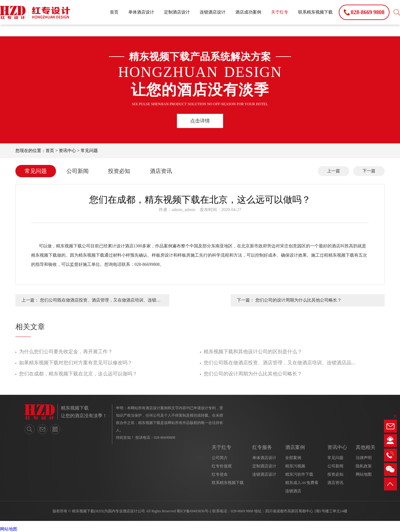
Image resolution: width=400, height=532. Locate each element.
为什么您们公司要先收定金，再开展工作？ (66, 352)
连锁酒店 (293, 491)
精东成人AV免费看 (302, 483)
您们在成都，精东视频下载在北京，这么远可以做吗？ (78, 374)
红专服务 (262, 447)
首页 (114, 12)
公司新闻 (78, 171)
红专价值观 (222, 466)
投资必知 (119, 171)
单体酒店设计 (141, 12)
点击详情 (200, 121)
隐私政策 (364, 466)
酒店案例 (295, 447)
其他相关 (366, 447)
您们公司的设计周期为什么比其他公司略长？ (298, 300)
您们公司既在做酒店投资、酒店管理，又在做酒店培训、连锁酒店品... (279, 363)
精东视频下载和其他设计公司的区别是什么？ (253, 352)
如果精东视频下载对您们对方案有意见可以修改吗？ (76, 363)
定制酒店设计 (177, 12)
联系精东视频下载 (315, 12)
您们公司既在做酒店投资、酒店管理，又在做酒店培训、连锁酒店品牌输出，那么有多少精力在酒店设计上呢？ (100, 302)
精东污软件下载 (299, 474)
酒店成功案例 (248, 12)
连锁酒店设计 (213, 12)
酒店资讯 (161, 171)
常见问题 (89, 151)
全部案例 (293, 458)
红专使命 (220, 474)
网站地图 (364, 474)
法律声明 (364, 458)
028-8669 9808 (242, 511)
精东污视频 (295, 466)
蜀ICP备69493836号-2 (194, 511)
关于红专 (280, 12)
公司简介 (220, 458)
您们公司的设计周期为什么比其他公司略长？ (253, 374)
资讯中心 (67, 151)
